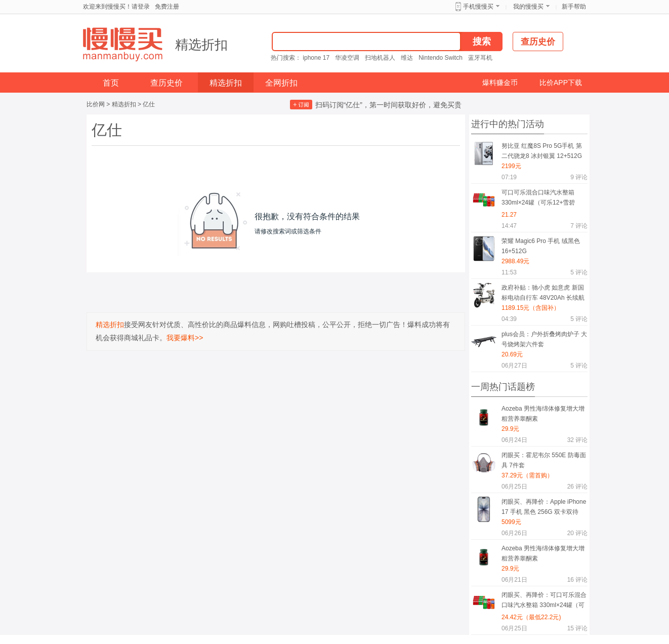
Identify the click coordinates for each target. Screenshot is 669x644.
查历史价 (166, 83)
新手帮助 (574, 7)
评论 (579, 177)
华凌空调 (347, 58)
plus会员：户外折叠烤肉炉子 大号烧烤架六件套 (544, 339)
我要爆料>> (185, 338)
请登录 (141, 7)
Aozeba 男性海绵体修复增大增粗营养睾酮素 (543, 414)
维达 (407, 58)
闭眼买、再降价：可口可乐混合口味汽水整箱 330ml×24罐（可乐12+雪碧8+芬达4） (544, 602)
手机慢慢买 (478, 7)
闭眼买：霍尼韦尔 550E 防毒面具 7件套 (544, 460)
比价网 (96, 104)
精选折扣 (201, 45)
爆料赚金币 (500, 83)
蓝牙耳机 (480, 58)
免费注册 (167, 7)
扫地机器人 (380, 58)
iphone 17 (316, 58)
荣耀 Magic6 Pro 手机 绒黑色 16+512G (541, 246)
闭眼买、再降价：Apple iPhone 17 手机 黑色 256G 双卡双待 (544, 507)
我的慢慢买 (528, 7)
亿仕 (149, 104)
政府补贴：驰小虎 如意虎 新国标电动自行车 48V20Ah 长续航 (543, 293)
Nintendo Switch (441, 58)
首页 (111, 83)
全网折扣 (281, 83)
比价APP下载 (561, 83)
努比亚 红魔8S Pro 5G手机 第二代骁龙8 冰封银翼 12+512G (542, 151)
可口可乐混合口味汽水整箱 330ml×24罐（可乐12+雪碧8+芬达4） (538, 199)
